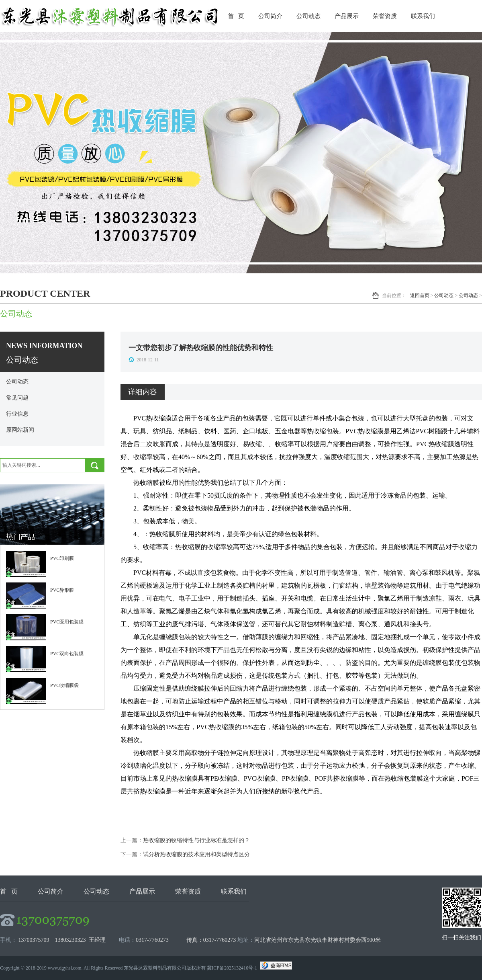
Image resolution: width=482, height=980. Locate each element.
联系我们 (423, 16)
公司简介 (270, 16)
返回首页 (420, 295)
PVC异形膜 (62, 590)
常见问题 (17, 398)
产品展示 (347, 16)
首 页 (236, 16)
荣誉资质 (385, 16)
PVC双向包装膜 (67, 654)
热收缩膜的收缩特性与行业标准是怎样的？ (196, 840)
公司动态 (308, 16)
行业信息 (17, 414)
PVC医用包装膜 (67, 622)
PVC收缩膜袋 (64, 685)
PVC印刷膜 (62, 558)
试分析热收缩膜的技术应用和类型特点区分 (196, 854)
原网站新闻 (20, 430)
